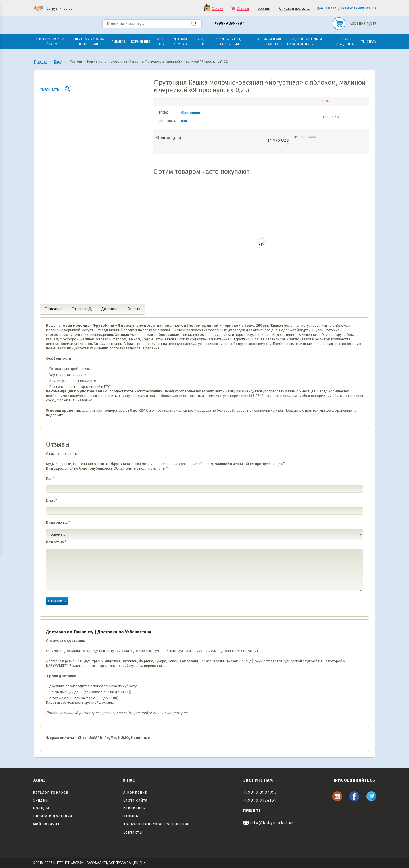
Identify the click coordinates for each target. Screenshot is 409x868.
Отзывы (243, 9)
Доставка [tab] (110, 309)
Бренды (264, 9)
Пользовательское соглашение (156, 824)
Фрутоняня (191, 113)
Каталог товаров (51, 792)
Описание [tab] (54, 309)
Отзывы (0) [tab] (82, 309)
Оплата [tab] (134, 309)
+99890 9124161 (260, 800)
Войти (327, 9)
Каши (185, 121)
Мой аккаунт (46, 824)
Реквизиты (134, 808)
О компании (135, 792)
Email (52, 500)
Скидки (218, 9)
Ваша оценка (58, 522)
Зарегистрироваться (359, 9)
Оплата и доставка (294, 9)
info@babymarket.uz (268, 823)
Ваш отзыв (56, 542)
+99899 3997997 (229, 24)
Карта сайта (135, 800)
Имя (51, 479)
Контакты (132, 832)
